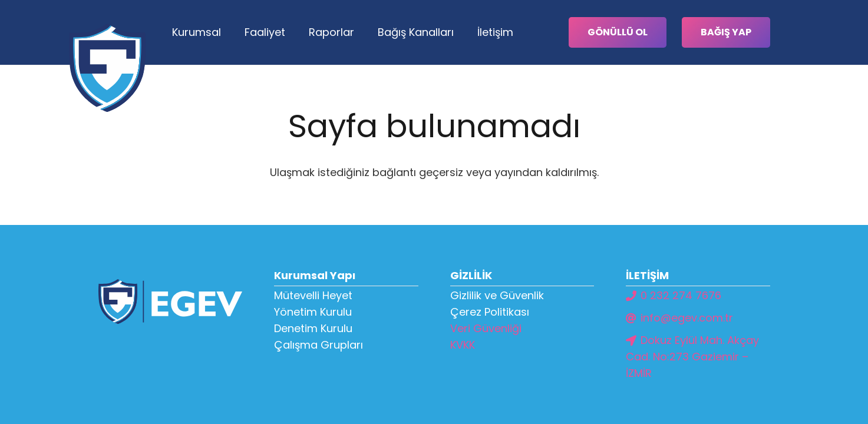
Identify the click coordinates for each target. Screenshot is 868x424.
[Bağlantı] (107, 68)
